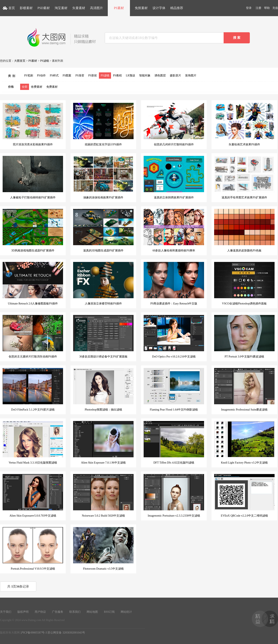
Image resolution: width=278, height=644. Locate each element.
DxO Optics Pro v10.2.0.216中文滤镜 (174, 337)
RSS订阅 (109, 612)
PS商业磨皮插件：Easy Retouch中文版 (174, 283)
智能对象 (145, 76)
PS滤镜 (45, 61)
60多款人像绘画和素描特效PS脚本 (174, 230)
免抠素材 (141, 8)
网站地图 (92, 612)
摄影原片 (175, 76)
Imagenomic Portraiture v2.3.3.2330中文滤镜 (174, 496)
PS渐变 (80, 76)
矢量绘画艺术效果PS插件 (244, 124)
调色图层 (160, 76)
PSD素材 (44, 8)
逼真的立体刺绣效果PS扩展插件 (174, 177)
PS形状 (93, 76)
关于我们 (6, 612)
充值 (275, 8)
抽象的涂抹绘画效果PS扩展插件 (103, 177)
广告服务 (58, 612)
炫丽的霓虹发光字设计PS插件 (103, 124)
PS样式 (54, 76)
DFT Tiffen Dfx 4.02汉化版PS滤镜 (174, 443)
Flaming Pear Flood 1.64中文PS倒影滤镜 (174, 390)
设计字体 (159, 8)
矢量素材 (79, 8)
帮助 (267, 8)
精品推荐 (177, 8)
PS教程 (117, 76)
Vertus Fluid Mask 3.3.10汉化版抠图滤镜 (33, 443)
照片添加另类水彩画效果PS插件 (33, 124)
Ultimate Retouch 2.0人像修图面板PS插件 (33, 283)
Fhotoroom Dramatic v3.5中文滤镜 (103, 549)
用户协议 (40, 612)
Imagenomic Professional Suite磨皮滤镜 (244, 390)
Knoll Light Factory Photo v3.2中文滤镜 (244, 443)
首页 (12, 8)
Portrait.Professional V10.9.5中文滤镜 (33, 549)
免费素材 (52, 87)
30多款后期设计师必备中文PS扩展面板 (103, 337)
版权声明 (23, 612)
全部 (25, 87)
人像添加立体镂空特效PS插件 (103, 283)
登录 (249, 8)
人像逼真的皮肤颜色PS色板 (244, 230)
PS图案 (67, 76)
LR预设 (131, 76)
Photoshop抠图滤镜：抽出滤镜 (103, 390)
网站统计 (126, 612)
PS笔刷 (29, 76)
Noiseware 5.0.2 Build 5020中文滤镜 (103, 496)
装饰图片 (191, 76)
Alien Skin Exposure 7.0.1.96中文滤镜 (103, 443)
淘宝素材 (61, 8)
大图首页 (20, 61)
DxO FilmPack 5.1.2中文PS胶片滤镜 (33, 390)
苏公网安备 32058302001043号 (66, 633)
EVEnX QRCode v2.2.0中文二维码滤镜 (244, 496)
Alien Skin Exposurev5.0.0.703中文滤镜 (33, 496)
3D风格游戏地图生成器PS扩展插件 (33, 230)
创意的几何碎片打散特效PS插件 (174, 124)
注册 (258, 8)
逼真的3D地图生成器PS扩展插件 (103, 230)
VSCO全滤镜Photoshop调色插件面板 (244, 283)
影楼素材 (26, 8)
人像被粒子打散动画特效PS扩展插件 (33, 177)
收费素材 (37, 87)
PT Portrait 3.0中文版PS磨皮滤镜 (244, 337)
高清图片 (96, 8)
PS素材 (119, 8)
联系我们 (75, 612)
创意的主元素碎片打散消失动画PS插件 (33, 337)
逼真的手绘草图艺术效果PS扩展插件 (244, 177)
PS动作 (41, 76)
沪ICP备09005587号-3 (34, 633)
